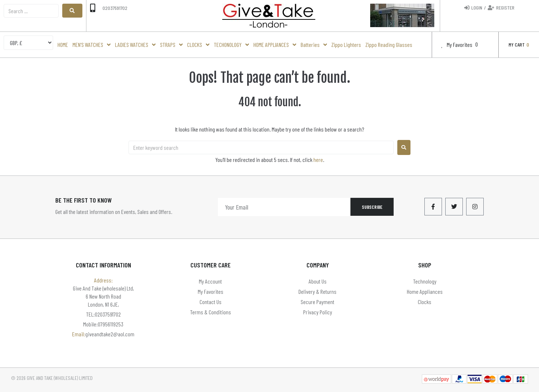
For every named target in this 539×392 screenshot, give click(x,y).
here (318, 160)
